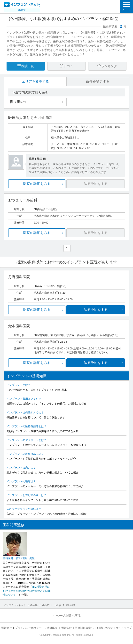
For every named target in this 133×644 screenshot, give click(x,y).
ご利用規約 (51, 628)
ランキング (109, 66)
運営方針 (67, 628)
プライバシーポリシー (28, 628)
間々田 (18, 102)
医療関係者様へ (84, 628)
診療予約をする (96, 310)
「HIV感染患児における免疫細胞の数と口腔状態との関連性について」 (27, 591)
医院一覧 (28, 66)
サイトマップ (124, 628)
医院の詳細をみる (37, 184)
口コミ (68, 66)
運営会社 (7, 628)
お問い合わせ (105, 628)
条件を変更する (98, 81)
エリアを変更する (35, 81)
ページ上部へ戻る (68, 616)
